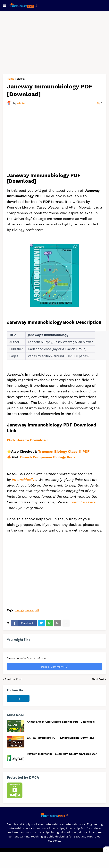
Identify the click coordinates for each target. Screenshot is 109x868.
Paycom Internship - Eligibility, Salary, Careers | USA (62, 754)
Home (11, 79)
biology (21, 79)
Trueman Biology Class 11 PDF (64, 451)
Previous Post (13, 679)
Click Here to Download (27, 440)
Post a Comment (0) (55, 667)
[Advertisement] (54, 42)
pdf (37, 610)
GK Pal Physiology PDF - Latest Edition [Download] (61, 738)
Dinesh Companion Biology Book (48, 457)
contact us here (82, 502)
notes (29, 610)
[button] (4, 5)
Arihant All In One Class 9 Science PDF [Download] (61, 722)
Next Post (98, 679)
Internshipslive (24, 480)
